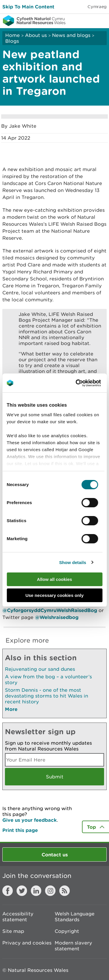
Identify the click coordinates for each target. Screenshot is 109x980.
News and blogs (71, 35)
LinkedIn (36, 891)
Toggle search (85, 20)
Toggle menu (101, 20)
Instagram (50, 891)
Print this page (20, 830)
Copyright (67, 931)
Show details (73, 562)
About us (36, 35)
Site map (13, 931)
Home (12, 35)
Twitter (22, 891)
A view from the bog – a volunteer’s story (48, 680)
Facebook (8, 891)
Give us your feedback (30, 820)
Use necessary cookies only (54, 595)
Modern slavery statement (73, 946)
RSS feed (65, 891)
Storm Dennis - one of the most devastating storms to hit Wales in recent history (47, 696)
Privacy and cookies (27, 943)
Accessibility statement (18, 917)
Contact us (55, 854)
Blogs (12, 41)
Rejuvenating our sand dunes (40, 669)
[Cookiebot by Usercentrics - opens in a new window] (85, 383)
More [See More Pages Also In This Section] (11, 709)
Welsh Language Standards (75, 917)
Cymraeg (97, 7)
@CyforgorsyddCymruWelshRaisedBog (50, 610)
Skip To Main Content (28, 7)
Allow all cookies (54, 579)
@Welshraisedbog (57, 617)
